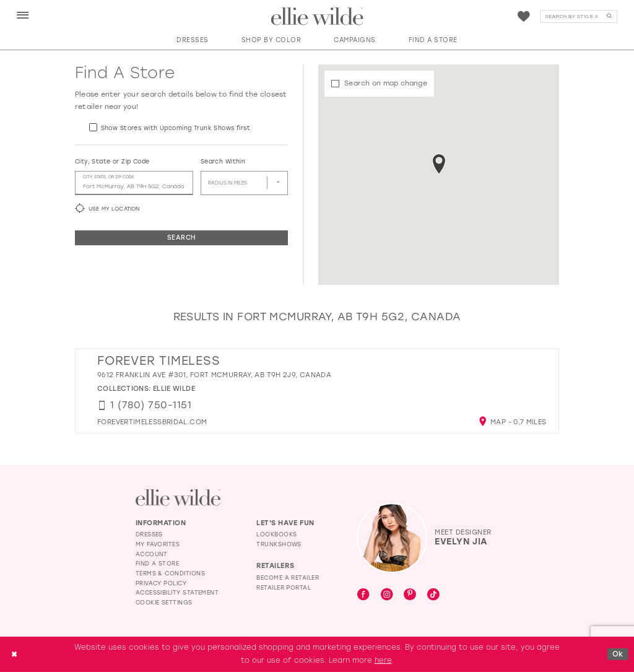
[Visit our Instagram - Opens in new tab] (387, 595)
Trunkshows (279, 544)
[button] (23, 16)
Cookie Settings (164, 602)
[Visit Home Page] (317, 17)
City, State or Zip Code (112, 161)
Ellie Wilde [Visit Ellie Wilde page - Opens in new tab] (174, 389)
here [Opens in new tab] (383, 660)
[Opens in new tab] (152, 422)
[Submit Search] (609, 17)
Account (152, 554)
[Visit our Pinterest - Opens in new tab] (410, 596)
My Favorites (158, 544)
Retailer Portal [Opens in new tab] (284, 587)
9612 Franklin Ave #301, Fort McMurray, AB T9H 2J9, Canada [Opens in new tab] (214, 375)
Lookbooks (276, 534)
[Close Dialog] (14, 654)
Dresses (149, 534)
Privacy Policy (161, 583)
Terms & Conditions (170, 573)
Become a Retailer (288, 578)
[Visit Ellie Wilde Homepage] (178, 498)
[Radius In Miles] (244, 183)
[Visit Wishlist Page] (524, 17)
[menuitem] (23, 16)
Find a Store (158, 563)
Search (181, 238)
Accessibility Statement (177, 592)
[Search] (579, 17)
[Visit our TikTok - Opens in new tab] (433, 595)
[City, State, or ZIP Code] (134, 183)
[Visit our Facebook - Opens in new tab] (363, 595)
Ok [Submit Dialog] (618, 653)
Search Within (223, 161)
